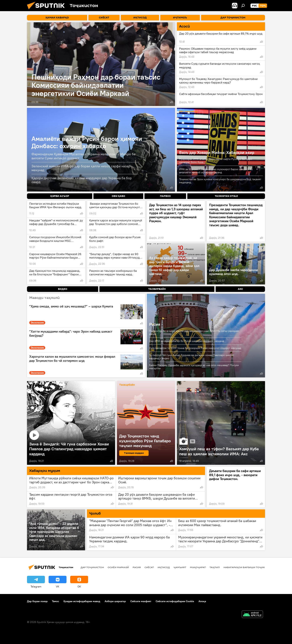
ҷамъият (180, 567)
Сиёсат (149, 567)
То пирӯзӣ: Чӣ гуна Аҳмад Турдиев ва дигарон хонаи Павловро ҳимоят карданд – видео (192, 357)
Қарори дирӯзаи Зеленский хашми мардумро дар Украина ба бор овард (82, 180)
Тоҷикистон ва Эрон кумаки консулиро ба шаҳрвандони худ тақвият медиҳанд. (220, 181)
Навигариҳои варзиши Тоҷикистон (249, 567)
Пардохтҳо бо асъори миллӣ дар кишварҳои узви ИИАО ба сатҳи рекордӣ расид (194, 333)
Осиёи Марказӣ (118, 567)
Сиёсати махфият (141, 601)
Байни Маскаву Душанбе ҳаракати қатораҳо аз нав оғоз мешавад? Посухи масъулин (194, 367)
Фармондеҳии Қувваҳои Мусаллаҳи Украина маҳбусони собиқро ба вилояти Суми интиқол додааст (83, 156)
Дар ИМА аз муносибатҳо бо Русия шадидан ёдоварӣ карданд (187, 341)
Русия (155, 324)
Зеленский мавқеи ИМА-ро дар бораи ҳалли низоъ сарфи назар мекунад (81, 168)
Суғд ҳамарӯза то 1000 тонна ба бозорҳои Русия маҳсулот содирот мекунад (195, 348)
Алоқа (202, 601)
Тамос (55, 601)
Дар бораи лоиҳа (37, 601)
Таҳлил (215, 567)
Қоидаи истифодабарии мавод (82, 601)
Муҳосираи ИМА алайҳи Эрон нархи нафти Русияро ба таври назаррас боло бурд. (216, 161)
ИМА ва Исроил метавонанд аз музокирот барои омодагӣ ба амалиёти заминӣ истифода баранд (216, 171)
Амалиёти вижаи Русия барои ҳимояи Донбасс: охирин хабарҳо (87, 142)
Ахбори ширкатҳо (115, 601)
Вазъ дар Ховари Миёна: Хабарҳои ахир (217, 152)
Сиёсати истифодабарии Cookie (175, 601)
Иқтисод (164, 567)
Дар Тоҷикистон (92, 567)
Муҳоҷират (198, 567)
